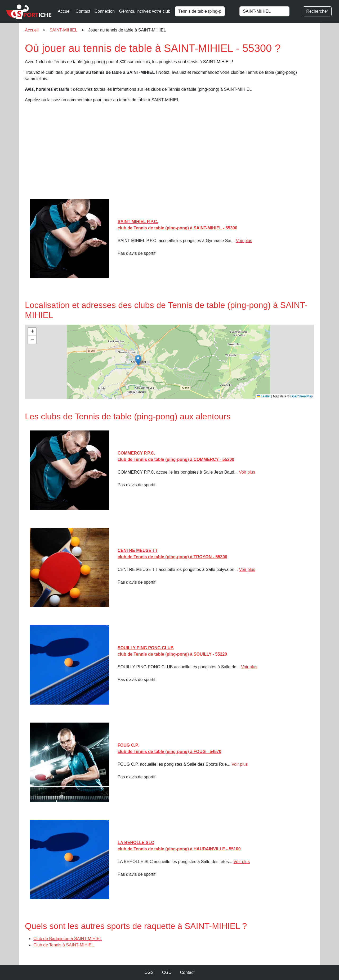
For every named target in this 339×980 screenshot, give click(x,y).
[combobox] (205, 11)
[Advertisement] (169, 153)
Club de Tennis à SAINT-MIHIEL (64, 945)
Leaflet (264, 396)
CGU (167, 972)
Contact (83, 11)
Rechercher (317, 11)
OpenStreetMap (302, 396)
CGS (149, 972)
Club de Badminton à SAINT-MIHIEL (68, 939)
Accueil (65, 11)
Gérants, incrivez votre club (145, 11)
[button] (138, 360)
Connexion (105, 11)
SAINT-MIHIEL (63, 30)
